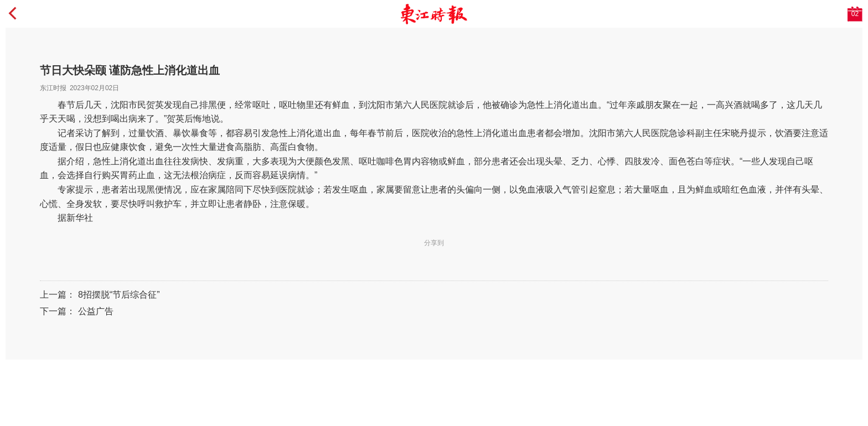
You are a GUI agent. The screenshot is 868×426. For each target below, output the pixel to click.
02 (855, 14)
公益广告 (96, 311)
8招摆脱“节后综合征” (119, 295)
